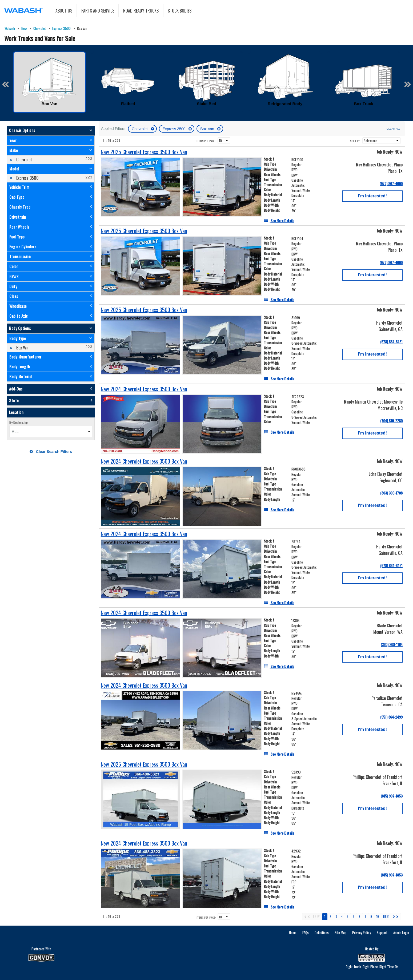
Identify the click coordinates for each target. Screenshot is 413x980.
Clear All (393, 129)
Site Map (340, 933)
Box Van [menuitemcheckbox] (22, 348)
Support (382, 933)
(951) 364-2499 (391, 717)
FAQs (306, 933)
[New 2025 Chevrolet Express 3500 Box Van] (144, 152)
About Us (64, 11)
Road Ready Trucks (141, 11)
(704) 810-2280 (391, 421)
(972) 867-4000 (391, 183)
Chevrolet (140, 129)
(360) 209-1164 (392, 644)
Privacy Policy (362, 933)
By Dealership (19, 422)
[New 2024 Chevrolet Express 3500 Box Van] (144, 389)
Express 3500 (175, 129)
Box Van (208, 129)
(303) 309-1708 (391, 493)
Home (293, 933)
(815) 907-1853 (392, 796)
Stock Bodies (180, 11)
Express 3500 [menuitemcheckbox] (27, 178)
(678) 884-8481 (391, 342)
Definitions (322, 933)
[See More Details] (279, 220)
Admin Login (401, 933)
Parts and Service (98, 11)
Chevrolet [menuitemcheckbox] (24, 160)
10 (378, 917)
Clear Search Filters (51, 452)
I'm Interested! (372, 196)
